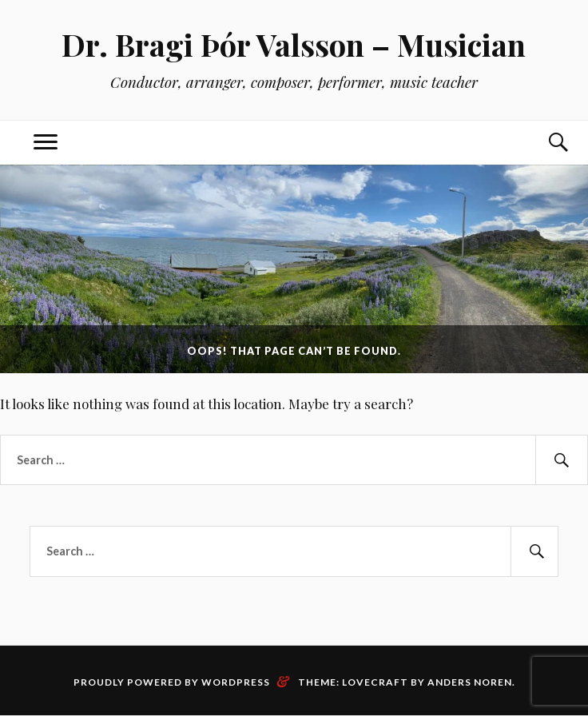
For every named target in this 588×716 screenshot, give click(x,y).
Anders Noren (470, 682)
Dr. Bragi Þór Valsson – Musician (294, 44)
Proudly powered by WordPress (172, 682)
